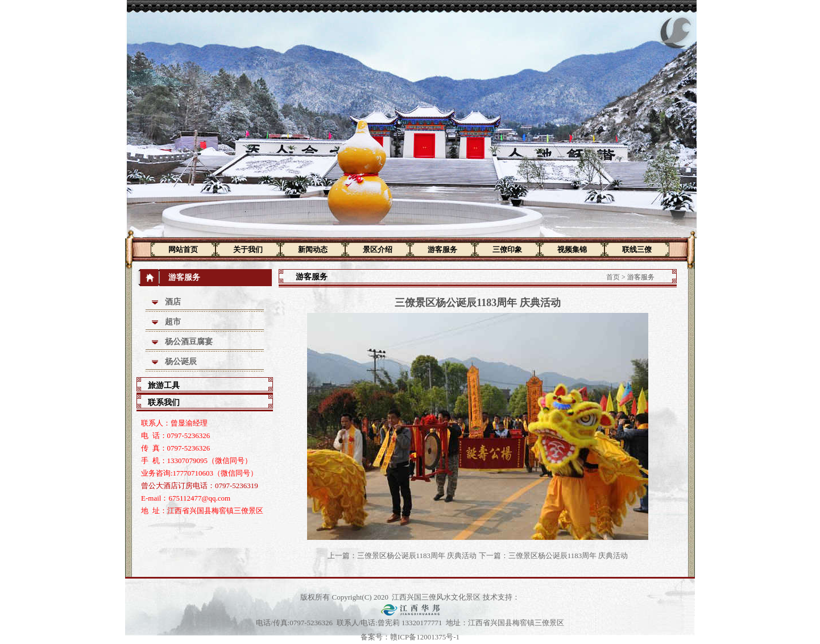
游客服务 (442, 249)
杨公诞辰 (181, 362)
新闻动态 (313, 249)
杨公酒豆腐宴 (189, 342)
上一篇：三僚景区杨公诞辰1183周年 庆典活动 (402, 556)
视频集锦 (572, 249)
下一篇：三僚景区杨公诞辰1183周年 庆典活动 (554, 556)
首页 (613, 277)
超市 (173, 322)
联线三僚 (637, 249)
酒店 (173, 302)
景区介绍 (378, 249)
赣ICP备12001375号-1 (425, 637)
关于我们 (248, 249)
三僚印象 (507, 249)
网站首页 (183, 249)
